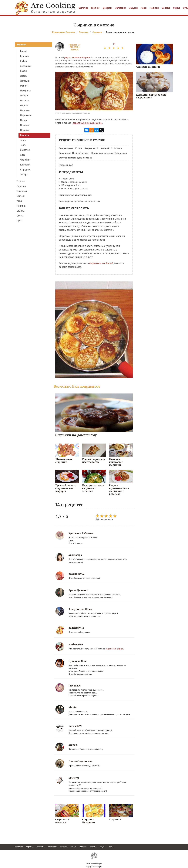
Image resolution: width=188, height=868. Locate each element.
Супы (19, 221)
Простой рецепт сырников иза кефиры (66, 488)
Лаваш (24, 76)
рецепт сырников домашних (87, 123)
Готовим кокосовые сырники (116, 462)
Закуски (133, 8)
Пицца (23, 120)
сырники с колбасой (101, 263)
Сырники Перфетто (89, 821)
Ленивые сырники (148, 67)
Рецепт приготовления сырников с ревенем (119, 490)
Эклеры (24, 175)
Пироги (24, 106)
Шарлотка (25, 165)
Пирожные (26, 115)
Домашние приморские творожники (151, 96)
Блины (24, 51)
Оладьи (24, 96)
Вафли (23, 61)
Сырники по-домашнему (76, 435)
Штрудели (25, 170)
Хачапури (25, 150)
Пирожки (25, 110)
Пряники (25, 130)
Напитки (154, 8)
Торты (23, 145)
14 (114, 44)
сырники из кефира (114, 649)
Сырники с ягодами (62, 821)
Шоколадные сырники (64, 461)
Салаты (166, 8)
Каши (144, 8)
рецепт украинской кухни (77, 58)
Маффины (25, 91)
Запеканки (26, 66)
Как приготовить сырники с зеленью (93, 488)
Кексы (23, 71)
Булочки (24, 56)
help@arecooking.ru (94, 867)
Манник (24, 86)
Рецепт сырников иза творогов (94, 461)
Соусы (176, 8)
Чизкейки (25, 160)
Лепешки (25, 81)
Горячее (95, 8)
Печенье (24, 101)
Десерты (107, 8)
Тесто (23, 140)
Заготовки (121, 8)
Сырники (25, 135)
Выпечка (83, 8)
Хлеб (23, 155)
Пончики (25, 125)
